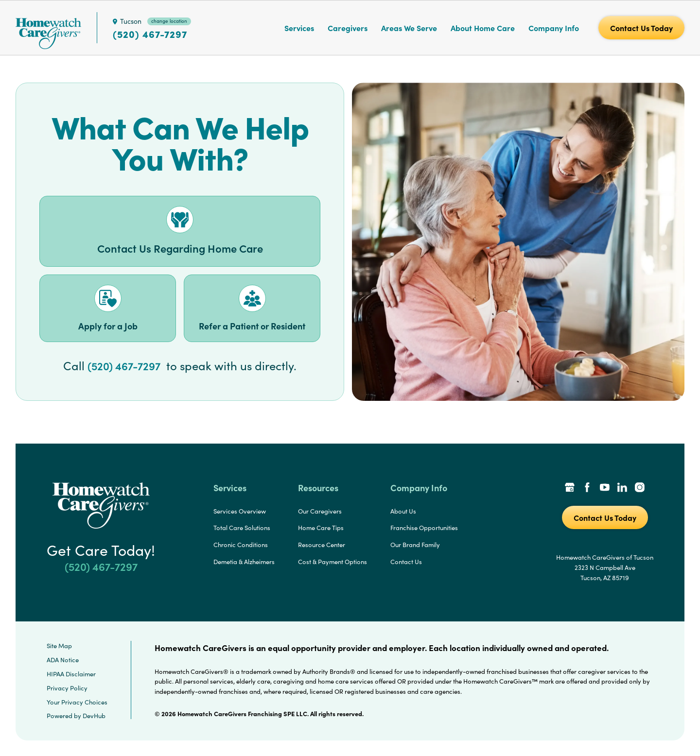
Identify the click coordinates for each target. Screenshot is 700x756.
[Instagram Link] (640, 488)
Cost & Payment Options (332, 562)
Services (299, 28)
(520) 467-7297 (150, 34)
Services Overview (240, 511)
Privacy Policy (67, 688)
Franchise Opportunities (424, 528)
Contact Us (406, 562)
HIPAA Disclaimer (71, 674)
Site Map (59, 646)
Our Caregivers (320, 511)
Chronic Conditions (241, 545)
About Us (403, 511)
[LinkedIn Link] (622, 488)
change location (169, 21)
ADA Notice (63, 660)
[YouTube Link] (605, 488)
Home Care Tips (321, 528)
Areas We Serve (409, 28)
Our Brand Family (415, 545)
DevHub (94, 716)
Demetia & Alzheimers (244, 562)
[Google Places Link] (570, 488)
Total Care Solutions (242, 528)
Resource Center (322, 545)
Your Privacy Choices (77, 702)
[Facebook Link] (587, 488)
